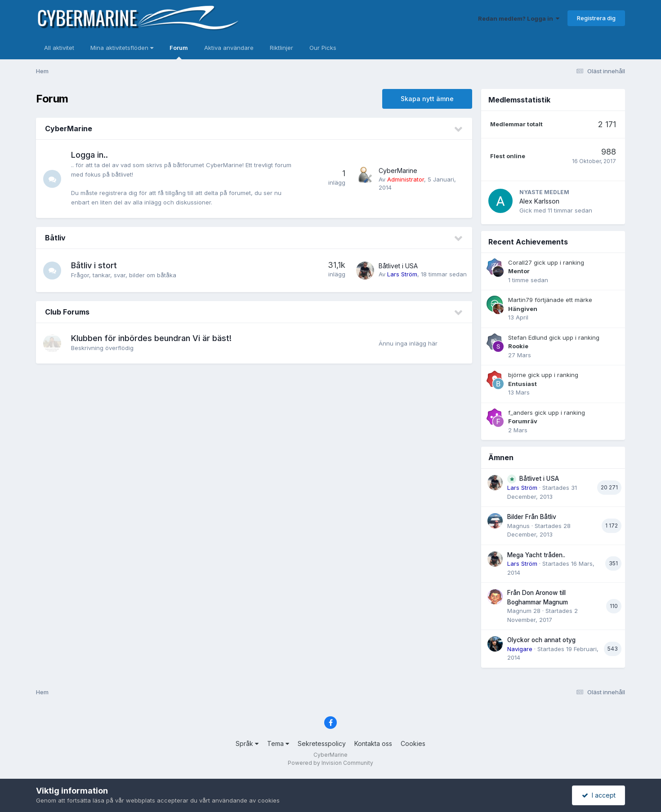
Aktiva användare (229, 48)
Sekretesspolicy (322, 743)
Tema (278, 743)
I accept (599, 795)
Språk (247, 743)
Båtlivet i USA (398, 266)
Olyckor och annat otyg (541, 640)
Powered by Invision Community (330, 763)
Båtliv (55, 238)
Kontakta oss (373, 743)
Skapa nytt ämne (427, 99)
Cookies (413, 743)
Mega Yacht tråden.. (536, 555)
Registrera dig (596, 18)
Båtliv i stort (94, 265)
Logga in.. (89, 155)
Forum (179, 52)
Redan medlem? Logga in (519, 18)
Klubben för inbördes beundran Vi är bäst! (151, 338)
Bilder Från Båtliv (532, 517)
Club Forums (67, 312)
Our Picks (323, 48)
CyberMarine (69, 129)
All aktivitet (59, 48)
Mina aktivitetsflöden (122, 48)
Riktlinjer (281, 48)
